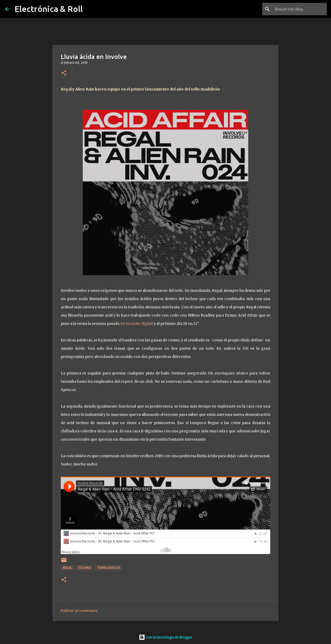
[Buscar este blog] (300, 9)
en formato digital (137, 324)
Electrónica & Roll (49, 9)
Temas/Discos (109, 568)
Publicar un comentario (79, 611)
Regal (67, 568)
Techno (85, 568)
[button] (64, 73)
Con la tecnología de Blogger (166, 637)
